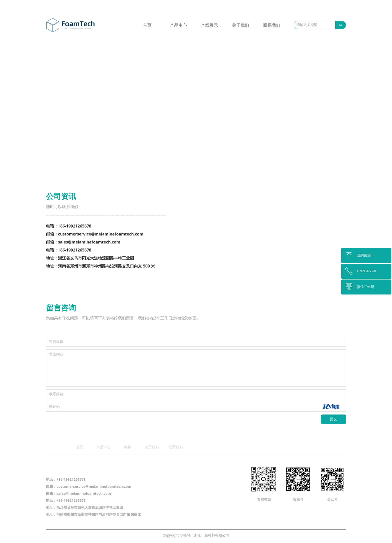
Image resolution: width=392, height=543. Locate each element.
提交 (333, 419)
